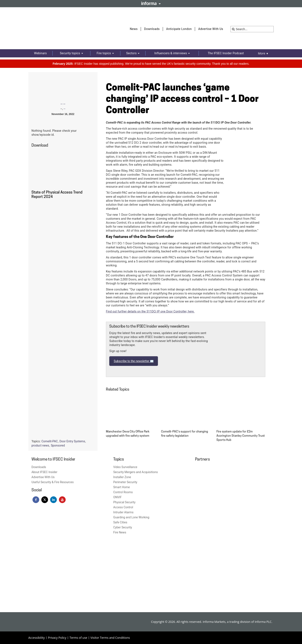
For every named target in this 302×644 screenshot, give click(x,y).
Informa (151, 3)
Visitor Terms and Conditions (110, 638)
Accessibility (36, 638)
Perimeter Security (125, 482)
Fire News (120, 532)
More (263, 53)
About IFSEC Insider (44, 472)
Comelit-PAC (49, 441)
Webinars (40, 53)
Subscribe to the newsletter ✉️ (134, 361)
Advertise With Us (211, 29)
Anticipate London (179, 29)
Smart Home (122, 487)
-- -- (63, 104)
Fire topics (105, 53)
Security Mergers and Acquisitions (135, 472)
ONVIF (117, 497)
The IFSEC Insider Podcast (226, 53)
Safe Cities (120, 522)
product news (40, 445)
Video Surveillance (125, 467)
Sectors (133, 53)
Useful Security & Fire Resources (53, 482)
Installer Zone (122, 477)
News (134, 29)
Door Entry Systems (72, 441)
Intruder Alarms (123, 512)
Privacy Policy (57, 638)
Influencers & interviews (172, 53)
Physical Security (124, 502)
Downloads (152, 29)
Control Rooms (123, 492)
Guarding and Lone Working (131, 517)
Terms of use (78, 638)
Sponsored (58, 445)
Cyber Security (123, 527)
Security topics (71, 53)
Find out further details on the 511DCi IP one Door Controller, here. (150, 311)
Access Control (123, 507)
